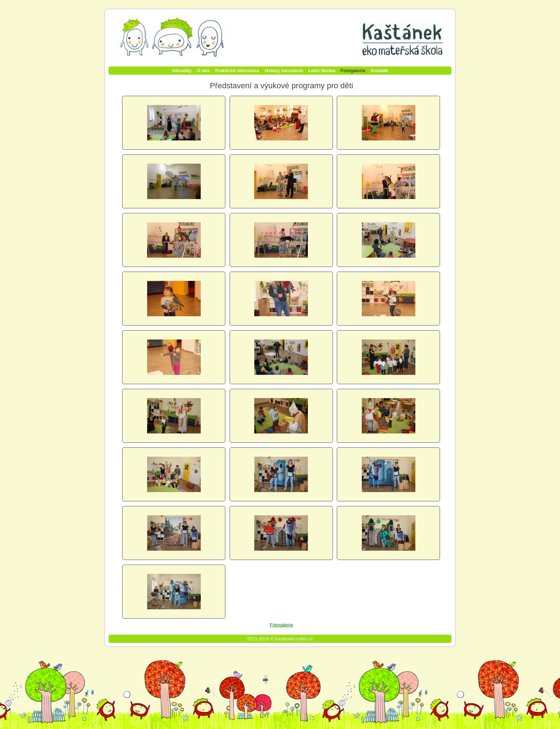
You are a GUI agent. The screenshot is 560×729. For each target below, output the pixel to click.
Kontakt (379, 71)
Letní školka (322, 71)
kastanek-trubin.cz (294, 639)
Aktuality (182, 71)
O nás (203, 71)
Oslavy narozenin (284, 71)
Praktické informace (237, 71)
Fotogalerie (353, 71)
